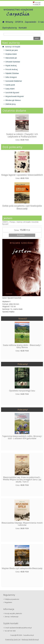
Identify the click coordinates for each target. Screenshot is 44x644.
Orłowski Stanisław (13, 62)
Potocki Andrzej (11, 69)
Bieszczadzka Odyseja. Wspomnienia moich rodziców (22, 524)
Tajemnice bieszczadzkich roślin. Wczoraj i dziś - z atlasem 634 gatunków (22, 437)
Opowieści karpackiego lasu (22, 391)
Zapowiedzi (31, 22)
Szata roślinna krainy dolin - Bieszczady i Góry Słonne (22, 346)
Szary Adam (10, 89)
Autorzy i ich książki (24, 222)
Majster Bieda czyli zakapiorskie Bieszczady (22, 568)
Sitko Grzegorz (11, 77)
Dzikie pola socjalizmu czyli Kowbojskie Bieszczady (22, 207)
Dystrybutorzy (10, 28)
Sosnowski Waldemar (14, 81)
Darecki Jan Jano (12, 50)
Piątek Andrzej (11, 66)
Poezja (12, 222)
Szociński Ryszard (12, 93)
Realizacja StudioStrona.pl (30, 640)
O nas (41, 22)
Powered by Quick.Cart (13, 640)
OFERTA (19, 22)
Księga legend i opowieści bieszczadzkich (22, 175)
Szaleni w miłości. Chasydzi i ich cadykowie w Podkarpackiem (22, 135)
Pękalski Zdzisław (12, 73)
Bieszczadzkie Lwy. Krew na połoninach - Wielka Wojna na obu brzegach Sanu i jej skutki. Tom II (22, 479)
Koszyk (38, 3)
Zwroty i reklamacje (11, 617)
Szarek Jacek (10, 85)
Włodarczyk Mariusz (13, 100)
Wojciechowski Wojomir (15, 96)
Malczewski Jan (11, 58)
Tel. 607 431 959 (10, 631)
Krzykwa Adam (11, 54)
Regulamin (8, 602)
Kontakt (23, 28)
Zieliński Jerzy (11, 104)
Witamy (9, 22)
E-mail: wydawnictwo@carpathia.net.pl (18, 628)
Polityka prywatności (12, 599)
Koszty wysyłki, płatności (13, 613)
